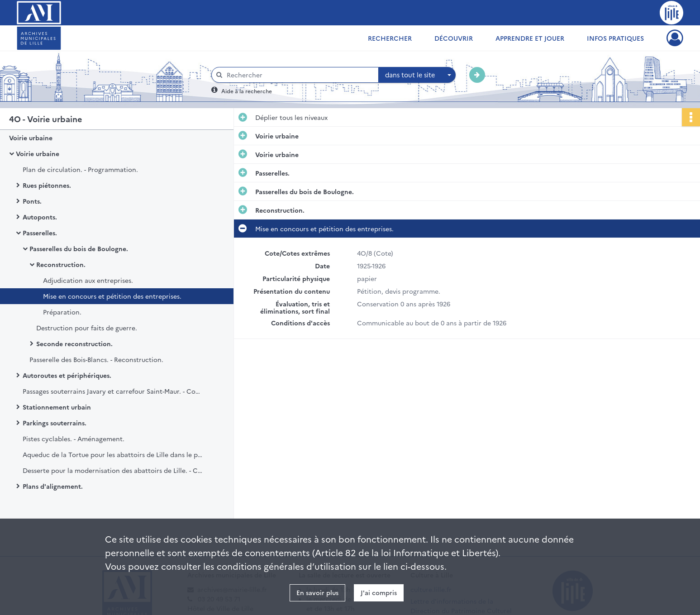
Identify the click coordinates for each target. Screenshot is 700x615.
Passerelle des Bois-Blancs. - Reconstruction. (96, 359)
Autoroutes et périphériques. (67, 375)
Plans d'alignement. (53, 486)
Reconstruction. (61, 264)
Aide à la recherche (247, 91)
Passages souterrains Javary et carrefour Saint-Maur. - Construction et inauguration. (113, 391)
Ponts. (32, 201)
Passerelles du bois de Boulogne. (79, 248)
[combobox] (417, 75)
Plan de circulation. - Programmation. (80, 169)
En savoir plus (317, 592)
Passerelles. (40, 233)
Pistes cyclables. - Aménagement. (74, 439)
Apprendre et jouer (530, 38)
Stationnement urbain (57, 407)
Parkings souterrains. (55, 423)
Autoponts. (40, 217)
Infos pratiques (615, 38)
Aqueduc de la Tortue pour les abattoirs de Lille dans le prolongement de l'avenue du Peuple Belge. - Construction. (113, 454)
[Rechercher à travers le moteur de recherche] (300, 75)
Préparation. (62, 312)
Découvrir (454, 38)
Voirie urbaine (31, 138)
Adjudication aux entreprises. (88, 280)
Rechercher (390, 38)
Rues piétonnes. (47, 185)
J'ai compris (379, 592)
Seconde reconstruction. (74, 343)
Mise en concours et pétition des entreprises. (112, 296)
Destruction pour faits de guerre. (87, 328)
